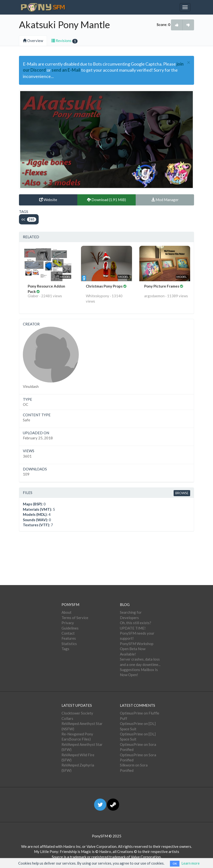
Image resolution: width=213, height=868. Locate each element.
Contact (68, 633)
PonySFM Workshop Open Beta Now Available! (137, 649)
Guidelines (70, 628)
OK (175, 864)
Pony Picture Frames (162, 286)
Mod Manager (165, 200)
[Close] (189, 63)
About (67, 612)
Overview (33, 41)
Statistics (69, 644)
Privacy (68, 623)
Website (48, 200)
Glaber (33, 296)
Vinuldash (31, 386)
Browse (182, 493)
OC (26, 404)
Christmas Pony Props (105, 286)
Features (69, 638)
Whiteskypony (98, 296)
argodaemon (154, 296)
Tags (65, 649)
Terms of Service (75, 618)
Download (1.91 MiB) (106, 200)
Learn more (191, 863)
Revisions (64, 41)
